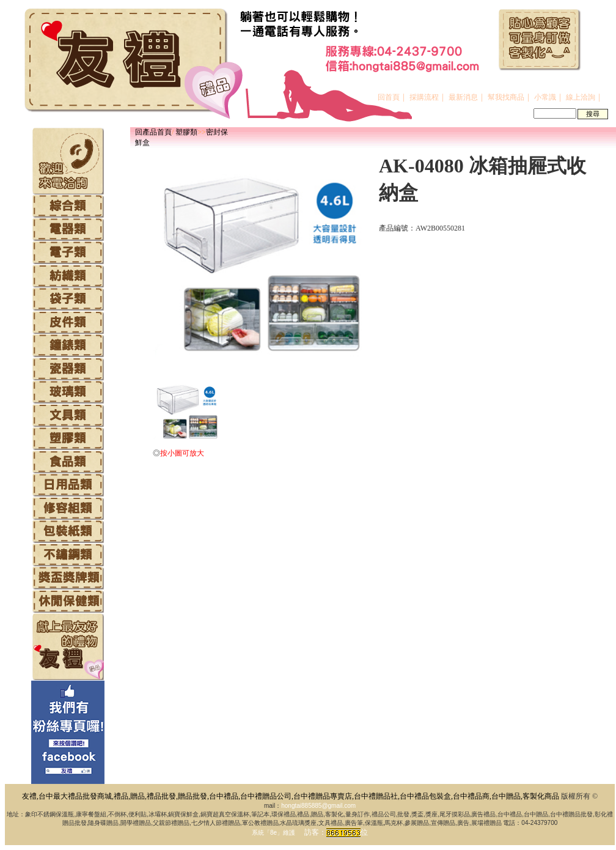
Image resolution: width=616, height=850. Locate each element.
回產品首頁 (153, 132)
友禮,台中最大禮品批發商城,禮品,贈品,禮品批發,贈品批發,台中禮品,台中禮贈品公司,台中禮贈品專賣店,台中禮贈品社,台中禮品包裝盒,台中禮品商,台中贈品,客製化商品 (291, 796)
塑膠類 (186, 132)
